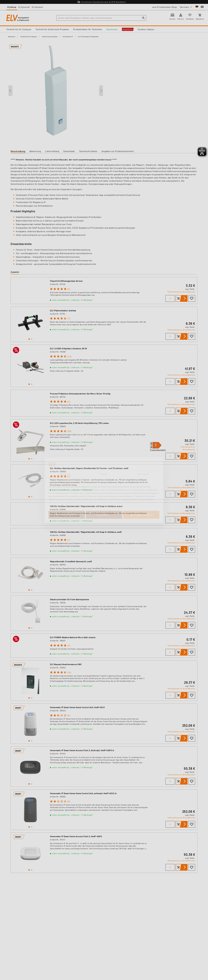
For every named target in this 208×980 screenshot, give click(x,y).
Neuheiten (112, 29)
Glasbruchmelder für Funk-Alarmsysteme (70, 599)
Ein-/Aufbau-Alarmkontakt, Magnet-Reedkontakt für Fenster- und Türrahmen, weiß (89, 468)
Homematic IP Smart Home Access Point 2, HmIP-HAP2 (76, 836)
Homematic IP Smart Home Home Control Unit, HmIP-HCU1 (77, 707)
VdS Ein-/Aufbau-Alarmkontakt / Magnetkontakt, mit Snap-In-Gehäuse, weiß (86, 532)
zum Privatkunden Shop (164, 7)
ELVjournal (24, 7)
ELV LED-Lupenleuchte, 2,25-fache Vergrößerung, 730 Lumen (79, 423)
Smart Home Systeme (50, 37)
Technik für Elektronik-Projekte (52, 29)
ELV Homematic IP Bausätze (88, 37)
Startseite (12, 37)
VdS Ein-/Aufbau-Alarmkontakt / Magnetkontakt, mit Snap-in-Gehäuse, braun (86, 506)
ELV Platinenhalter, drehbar (63, 310)
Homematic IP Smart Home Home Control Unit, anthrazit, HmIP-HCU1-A (83, 793)
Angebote (128, 29)
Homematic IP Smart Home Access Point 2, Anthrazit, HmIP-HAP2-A (82, 750)
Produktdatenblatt (158, 450)
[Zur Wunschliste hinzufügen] (192, 298)
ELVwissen (37, 7)
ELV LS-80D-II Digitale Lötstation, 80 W (68, 348)
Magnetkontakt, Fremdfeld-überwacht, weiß (71, 561)
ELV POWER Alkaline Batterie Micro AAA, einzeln (73, 637)
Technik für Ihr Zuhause (19, 29)
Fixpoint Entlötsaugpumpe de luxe (66, 281)
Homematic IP (68, 37)
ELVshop (12, 7)
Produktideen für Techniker (88, 29)
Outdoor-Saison (146, 29)
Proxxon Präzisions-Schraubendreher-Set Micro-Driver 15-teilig (80, 394)
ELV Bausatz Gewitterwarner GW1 (66, 664)
